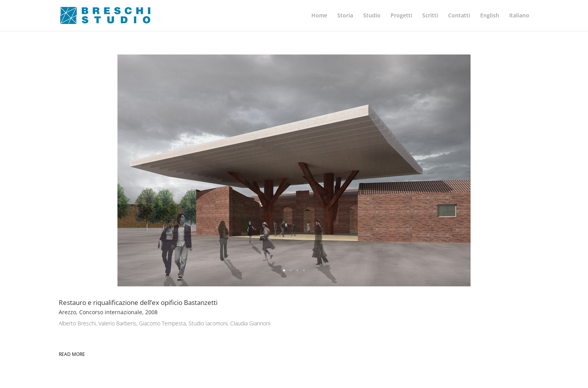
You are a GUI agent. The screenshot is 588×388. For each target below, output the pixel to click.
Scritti (430, 16)
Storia (345, 16)
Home (319, 16)
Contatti (459, 16)
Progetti (401, 16)
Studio (372, 16)
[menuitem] (490, 22)
